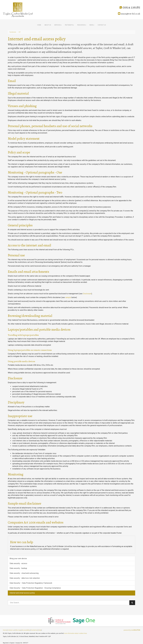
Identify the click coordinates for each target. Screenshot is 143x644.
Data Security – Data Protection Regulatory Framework (31, 583)
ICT (20, 32)
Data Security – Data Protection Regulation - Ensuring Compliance (35, 588)
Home (39, 25)
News (92, 25)
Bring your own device (18, 558)
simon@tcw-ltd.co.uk (129, 14)
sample (68, 297)
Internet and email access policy (22, 593)
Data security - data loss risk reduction (25, 578)
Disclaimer (34, 630)
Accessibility (26, 630)
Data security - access (18, 563)
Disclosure (87, 294)
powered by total (132, 630)
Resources (82, 25)
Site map (18, 630)
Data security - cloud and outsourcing (24, 573)
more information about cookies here (75, 633)
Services (58, 25)
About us (48, 25)
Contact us (102, 25)
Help (40, 630)
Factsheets (69, 25)
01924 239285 (130, 7)
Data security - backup (18, 568)
